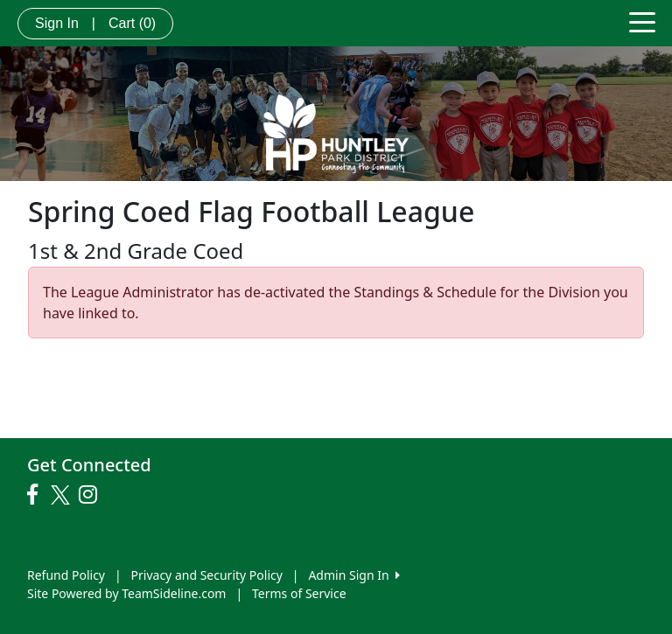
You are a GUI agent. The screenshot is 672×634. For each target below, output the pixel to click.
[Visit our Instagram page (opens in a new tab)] (92, 495)
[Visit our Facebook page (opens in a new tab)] (37, 495)
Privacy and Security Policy (207, 575)
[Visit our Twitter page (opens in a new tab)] (63, 495)
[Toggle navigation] (642, 21)
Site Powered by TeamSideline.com (126, 593)
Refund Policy (66, 575)
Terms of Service (299, 593)
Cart (132, 23)
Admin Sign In (353, 575)
